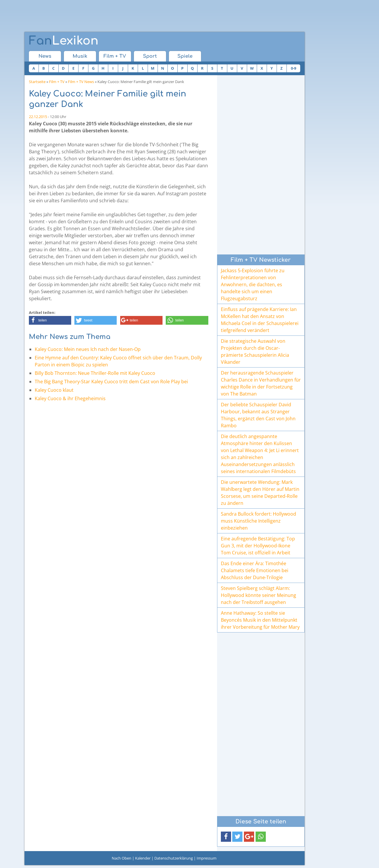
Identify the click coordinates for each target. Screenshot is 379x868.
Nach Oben (122, 858)
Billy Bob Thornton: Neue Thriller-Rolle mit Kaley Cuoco (95, 373)
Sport (150, 56)
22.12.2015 (38, 117)
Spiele (185, 56)
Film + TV (115, 56)
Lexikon (64, 41)
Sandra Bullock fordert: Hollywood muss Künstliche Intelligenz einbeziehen (259, 521)
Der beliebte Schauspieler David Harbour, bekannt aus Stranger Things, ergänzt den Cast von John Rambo (258, 415)
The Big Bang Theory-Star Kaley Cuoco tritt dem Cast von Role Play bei (111, 382)
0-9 (294, 68)
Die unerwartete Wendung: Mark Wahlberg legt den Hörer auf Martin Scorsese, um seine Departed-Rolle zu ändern (260, 493)
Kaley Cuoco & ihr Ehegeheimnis (70, 398)
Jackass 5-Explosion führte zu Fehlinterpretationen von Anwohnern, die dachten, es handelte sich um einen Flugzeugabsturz (253, 284)
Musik (80, 56)
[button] (50, 320)
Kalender (143, 858)
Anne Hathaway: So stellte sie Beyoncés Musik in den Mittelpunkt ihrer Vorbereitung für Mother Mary (260, 620)
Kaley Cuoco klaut (54, 390)
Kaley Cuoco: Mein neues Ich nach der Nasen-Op (88, 349)
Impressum (207, 858)
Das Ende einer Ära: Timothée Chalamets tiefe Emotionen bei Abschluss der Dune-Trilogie (255, 570)
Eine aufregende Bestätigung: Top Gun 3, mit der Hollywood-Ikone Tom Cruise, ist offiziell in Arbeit (258, 546)
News (45, 56)
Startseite (37, 82)
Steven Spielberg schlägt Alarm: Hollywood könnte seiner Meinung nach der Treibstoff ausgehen (259, 595)
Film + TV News (81, 82)
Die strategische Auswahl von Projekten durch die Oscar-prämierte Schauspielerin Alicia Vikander (255, 352)
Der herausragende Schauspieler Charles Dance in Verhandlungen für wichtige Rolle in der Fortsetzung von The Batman (261, 383)
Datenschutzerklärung (174, 858)
